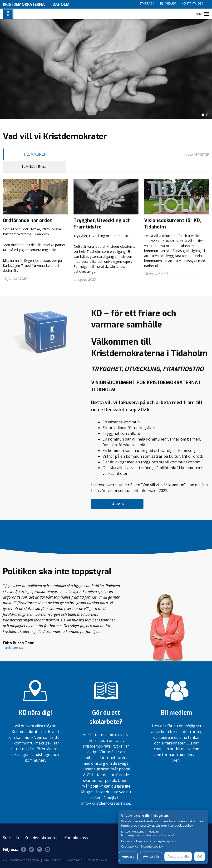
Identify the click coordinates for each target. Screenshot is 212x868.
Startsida (147, 3)
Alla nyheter (197, 154)
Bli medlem (168, 3)
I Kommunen (35, 154)
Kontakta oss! (193, 3)
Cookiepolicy (130, 847)
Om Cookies (52, 860)
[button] (203, 115)
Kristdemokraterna (42, 838)
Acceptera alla (178, 856)
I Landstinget (35, 166)
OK (200, 856)
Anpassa (128, 856)
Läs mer (117, 504)
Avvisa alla (151, 856)
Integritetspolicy (152, 847)
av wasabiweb (95, 860)
